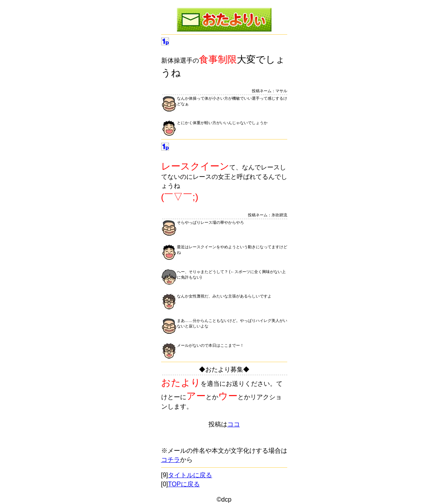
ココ (234, 424)
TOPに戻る (184, 484)
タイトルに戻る (190, 475)
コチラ (171, 460)
